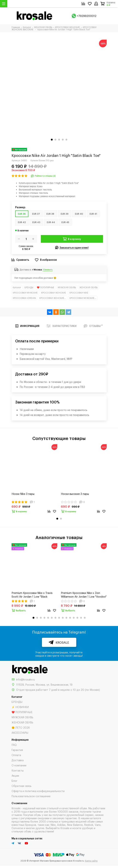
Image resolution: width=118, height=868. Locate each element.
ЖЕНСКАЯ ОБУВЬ (88, 287)
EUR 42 (22, 222)
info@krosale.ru (25, 679)
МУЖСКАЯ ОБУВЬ (67, 287)
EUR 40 (79, 214)
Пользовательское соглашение (31, 796)
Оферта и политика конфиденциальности (38, 791)
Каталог (17, 287)
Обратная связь (21, 786)
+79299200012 (87, 16)
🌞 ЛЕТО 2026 (21, 727)
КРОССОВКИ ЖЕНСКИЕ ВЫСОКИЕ (53, 298)
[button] (52, 140)
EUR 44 (51, 222)
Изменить (48, 270)
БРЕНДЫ (29, 287)
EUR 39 (65, 214)
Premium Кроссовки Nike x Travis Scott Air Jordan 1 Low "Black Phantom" (32, 595)
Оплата (16, 755)
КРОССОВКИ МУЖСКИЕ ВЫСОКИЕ (84, 298)
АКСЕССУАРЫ (20, 733)
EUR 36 (22, 214)
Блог (14, 781)
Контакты (18, 770)
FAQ (14, 745)
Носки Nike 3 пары (23, 494)
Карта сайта (91, 861)
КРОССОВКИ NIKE (79, 293)
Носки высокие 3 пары (75, 494)
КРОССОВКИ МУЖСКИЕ (25, 293)
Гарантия (17, 750)
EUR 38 (50, 214)
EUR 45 (65, 222)
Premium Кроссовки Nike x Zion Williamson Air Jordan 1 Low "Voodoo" (84, 595)
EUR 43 (36, 222)
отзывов (17, 815)
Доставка (18, 760)
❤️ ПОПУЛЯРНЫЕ (46, 287)
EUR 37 (36, 214)
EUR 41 (93, 214)
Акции (15, 775)
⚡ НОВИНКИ (20, 707)
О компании (19, 765)
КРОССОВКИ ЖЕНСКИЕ (54, 293)
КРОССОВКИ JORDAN (24, 298)
